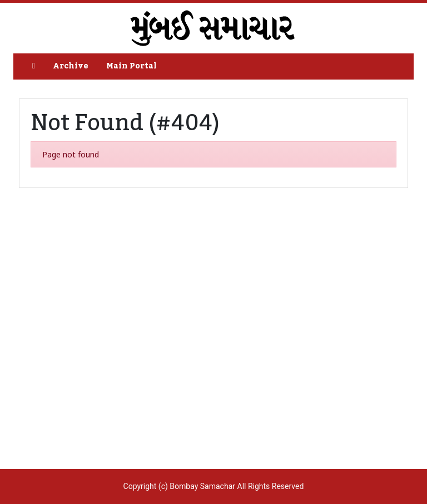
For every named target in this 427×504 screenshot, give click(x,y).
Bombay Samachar (202, 486)
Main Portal (131, 66)
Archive (71, 66)
